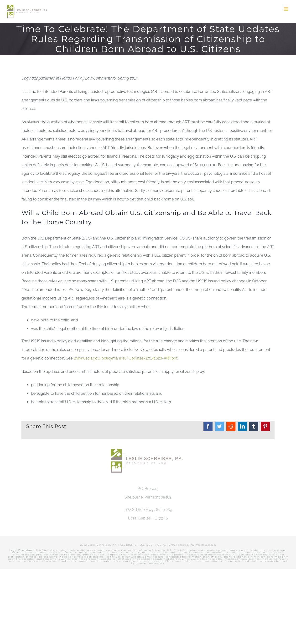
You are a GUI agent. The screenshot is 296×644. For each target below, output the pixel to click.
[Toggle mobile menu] (286, 9)
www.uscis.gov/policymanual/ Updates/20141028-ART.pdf (125, 358)
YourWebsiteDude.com (203, 545)
